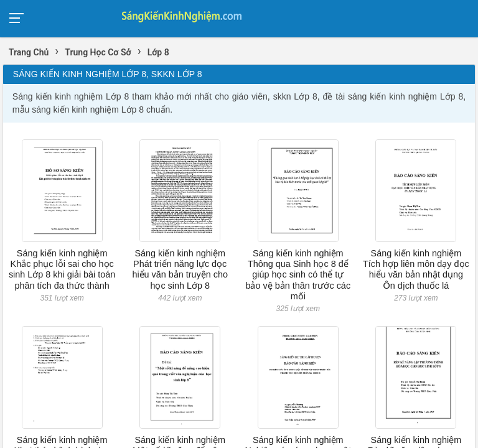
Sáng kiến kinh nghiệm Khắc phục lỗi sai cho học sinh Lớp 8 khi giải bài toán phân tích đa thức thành (62, 269)
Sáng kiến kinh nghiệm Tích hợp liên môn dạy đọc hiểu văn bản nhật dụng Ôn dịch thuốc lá (416, 269)
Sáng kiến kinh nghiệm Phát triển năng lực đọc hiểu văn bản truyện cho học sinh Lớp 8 (180, 269)
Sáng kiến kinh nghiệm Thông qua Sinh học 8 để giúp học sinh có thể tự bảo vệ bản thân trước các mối (298, 275)
